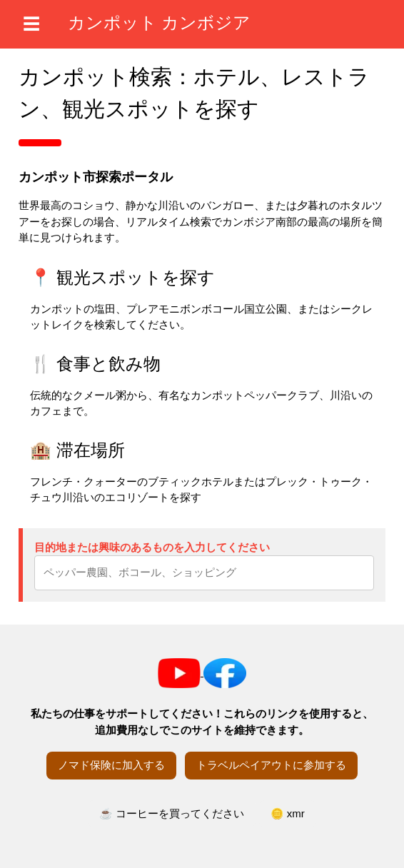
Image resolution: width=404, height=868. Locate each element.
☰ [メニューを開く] (31, 24)
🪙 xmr (288, 813)
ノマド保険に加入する (111, 765)
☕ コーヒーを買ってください (172, 813)
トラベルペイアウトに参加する (271, 765)
